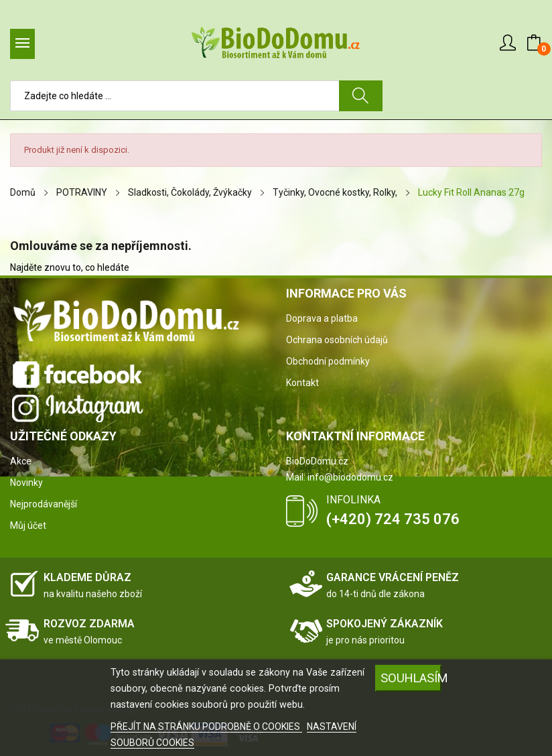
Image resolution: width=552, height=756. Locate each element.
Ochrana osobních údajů (337, 340)
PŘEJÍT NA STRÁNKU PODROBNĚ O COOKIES (206, 727)
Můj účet (28, 525)
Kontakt (302, 383)
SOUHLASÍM (411, 678)
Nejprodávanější (44, 504)
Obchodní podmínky (328, 361)
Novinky (26, 483)
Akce (21, 461)
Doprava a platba (322, 318)
